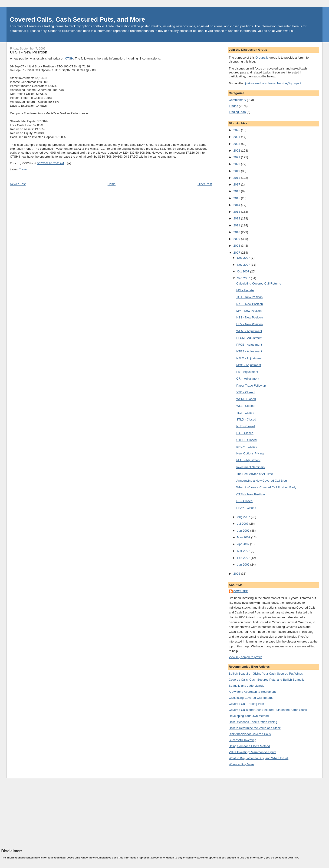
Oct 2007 (243, 271)
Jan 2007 (244, 565)
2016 (237, 191)
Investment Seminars (250, 467)
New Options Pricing (250, 453)
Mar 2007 (244, 551)
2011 (237, 225)
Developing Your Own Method (249, 716)
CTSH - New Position (29, 52)
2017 (237, 184)
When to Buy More (241, 764)
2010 (237, 232)
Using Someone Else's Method (249, 746)
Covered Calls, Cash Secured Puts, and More (77, 19)
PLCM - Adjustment (249, 338)
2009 (237, 239)
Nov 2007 (244, 265)
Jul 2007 (243, 524)
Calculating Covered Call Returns (259, 283)
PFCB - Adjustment (249, 345)
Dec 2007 (244, 258)
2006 (237, 574)
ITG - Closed (245, 433)
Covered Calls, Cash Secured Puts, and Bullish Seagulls (267, 680)
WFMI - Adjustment (249, 331)
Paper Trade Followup (251, 386)
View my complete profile (246, 657)
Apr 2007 (243, 544)
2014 (237, 205)
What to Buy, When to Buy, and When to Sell (259, 758)
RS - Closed (244, 501)
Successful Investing (243, 740)
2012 (237, 218)
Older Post (205, 184)
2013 (237, 212)
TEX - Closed (245, 413)
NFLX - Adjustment (249, 358)
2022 (237, 151)
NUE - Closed (245, 426)
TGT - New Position (249, 297)
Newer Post (18, 184)
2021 (237, 157)
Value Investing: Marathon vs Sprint (253, 752)
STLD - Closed (246, 419)
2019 (237, 171)
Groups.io (262, 58)
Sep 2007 (244, 278)
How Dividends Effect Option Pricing (253, 722)
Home (112, 184)
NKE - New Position (250, 304)
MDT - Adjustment (248, 460)
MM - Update (245, 290)
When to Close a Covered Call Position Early (266, 487)
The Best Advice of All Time (255, 474)
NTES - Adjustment (249, 351)
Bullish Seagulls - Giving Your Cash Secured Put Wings (266, 674)
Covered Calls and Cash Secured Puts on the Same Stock (268, 710)
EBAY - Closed (246, 508)
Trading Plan (237, 112)
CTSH (69, 58)
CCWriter (241, 591)
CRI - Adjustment (248, 379)
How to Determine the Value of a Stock (255, 728)
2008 (237, 246)
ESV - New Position (249, 324)
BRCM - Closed (247, 447)
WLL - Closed (245, 406)
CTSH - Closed (246, 440)
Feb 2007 (244, 558)
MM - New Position (249, 311)
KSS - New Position (249, 317)
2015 (237, 198)
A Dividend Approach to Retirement (252, 692)
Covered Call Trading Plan (247, 704)
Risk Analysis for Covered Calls (250, 734)
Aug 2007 (244, 517)
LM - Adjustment (247, 372)
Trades (23, 169)
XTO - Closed (245, 392)
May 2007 (244, 537)
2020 (237, 164)
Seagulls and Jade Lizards (247, 686)
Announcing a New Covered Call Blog (262, 481)
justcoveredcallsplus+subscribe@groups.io (274, 83)
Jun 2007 (244, 531)
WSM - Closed (246, 399)
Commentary (237, 100)
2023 (237, 144)
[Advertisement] (36, 813)
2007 (237, 253)
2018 (237, 178)
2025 (237, 130)
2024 (237, 137)
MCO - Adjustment (249, 365)
